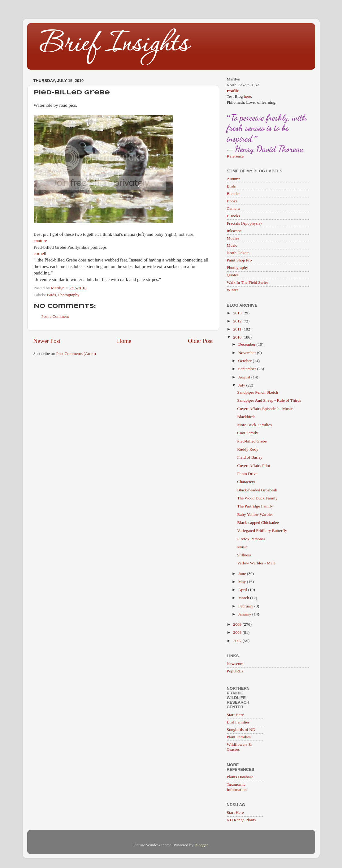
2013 (238, 313)
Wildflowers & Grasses (239, 747)
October (246, 361)
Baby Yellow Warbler (255, 514)
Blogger (201, 845)
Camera (233, 208)
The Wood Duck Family (257, 498)
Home (124, 341)
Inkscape (234, 231)
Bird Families (238, 722)
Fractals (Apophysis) (244, 223)
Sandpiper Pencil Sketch (258, 392)
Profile (233, 91)
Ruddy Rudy (248, 449)
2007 (238, 641)
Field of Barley (250, 457)
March (244, 598)
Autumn (234, 179)
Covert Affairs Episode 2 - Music (265, 409)
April (243, 590)
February (246, 606)
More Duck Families (254, 425)
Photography (69, 295)
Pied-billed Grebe (252, 441)
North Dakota (238, 253)
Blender (234, 194)
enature (41, 241)
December (247, 344)
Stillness (244, 555)
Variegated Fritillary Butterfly (262, 531)
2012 (238, 321)
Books (232, 201)
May (243, 582)
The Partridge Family (255, 506)
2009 (238, 624)
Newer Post (47, 341)
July (242, 385)
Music (232, 245)
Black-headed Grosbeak (257, 490)
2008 (238, 632)
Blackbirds (246, 417)
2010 (238, 337)
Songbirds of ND (241, 730)
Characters (246, 482)
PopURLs (235, 671)
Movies (233, 238)
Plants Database (240, 777)
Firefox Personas (251, 539)
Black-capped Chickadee (258, 523)
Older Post (200, 341)
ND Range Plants (241, 820)
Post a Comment (55, 316)
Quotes (233, 275)
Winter (233, 290)
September (248, 369)
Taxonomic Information (237, 787)
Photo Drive (247, 474)
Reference (235, 156)
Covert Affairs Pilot (253, 466)
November (248, 353)
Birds (52, 295)
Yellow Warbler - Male (256, 563)
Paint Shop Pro (239, 260)
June (243, 574)
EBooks (234, 216)
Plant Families (239, 737)
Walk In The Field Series (248, 282)
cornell (40, 253)
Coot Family (248, 433)
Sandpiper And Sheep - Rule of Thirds (269, 400)
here (247, 96)
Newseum (235, 664)
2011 (238, 329)
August (245, 377)
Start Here (235, 715)
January (245, 614)
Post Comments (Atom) (76, 354)
